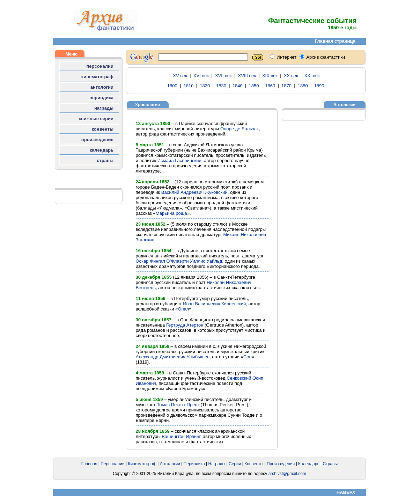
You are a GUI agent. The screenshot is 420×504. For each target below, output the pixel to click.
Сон (248, 357)
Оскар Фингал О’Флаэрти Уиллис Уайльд (179, 261)
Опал (183, 309)
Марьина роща (171, 213)
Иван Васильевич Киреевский (214, 304)
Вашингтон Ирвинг (181, 436)
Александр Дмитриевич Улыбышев (173, 357)
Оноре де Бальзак (240, 129)
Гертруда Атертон (185, 325)
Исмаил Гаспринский (179, 160)
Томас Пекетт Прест (178, 405)
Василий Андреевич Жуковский (194, 192)
